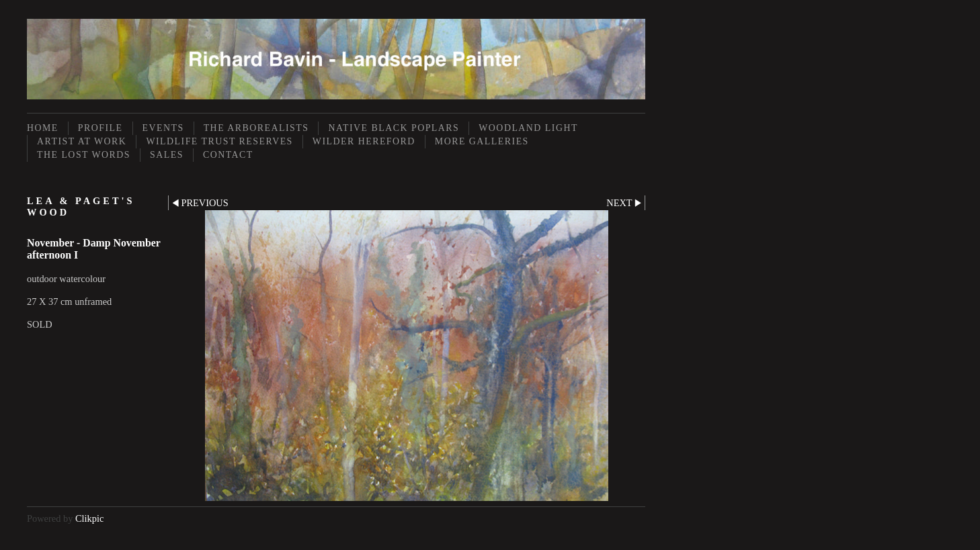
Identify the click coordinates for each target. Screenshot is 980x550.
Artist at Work (82, 141)
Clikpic (89, 518)
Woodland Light (528, 128)
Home (43, 128)
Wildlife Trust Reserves (219, 141)
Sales (167, 155)
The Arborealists (256, 128)
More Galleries (482, 141)
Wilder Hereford (364, 141)
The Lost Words (84, 155)
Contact (228, 155)
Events (163, 128)
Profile (100, 128)
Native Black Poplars (394, 128)
